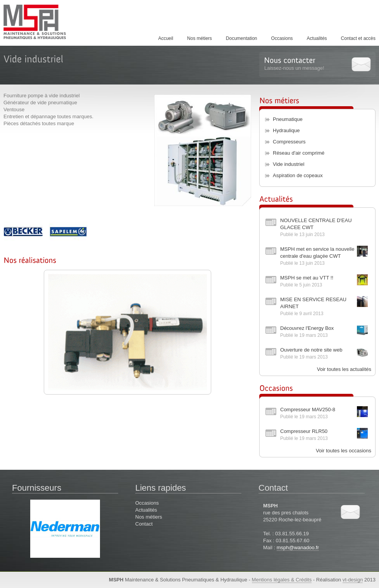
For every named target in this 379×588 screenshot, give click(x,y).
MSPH (42, 22)
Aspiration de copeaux (298, 175)
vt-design (353, 580)
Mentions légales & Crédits (282, 580)
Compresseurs (289, 142)
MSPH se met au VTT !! (307, 278)
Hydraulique (286, 130)
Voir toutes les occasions (344, 451)
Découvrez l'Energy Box (307, 328)
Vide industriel (289, 164)
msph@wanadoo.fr (298, 547)
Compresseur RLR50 (304, 431)
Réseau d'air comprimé (299, 153)
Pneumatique (288, 119)
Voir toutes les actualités (344, 369)
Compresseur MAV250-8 (308, 410)
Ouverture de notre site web (311, 350)
